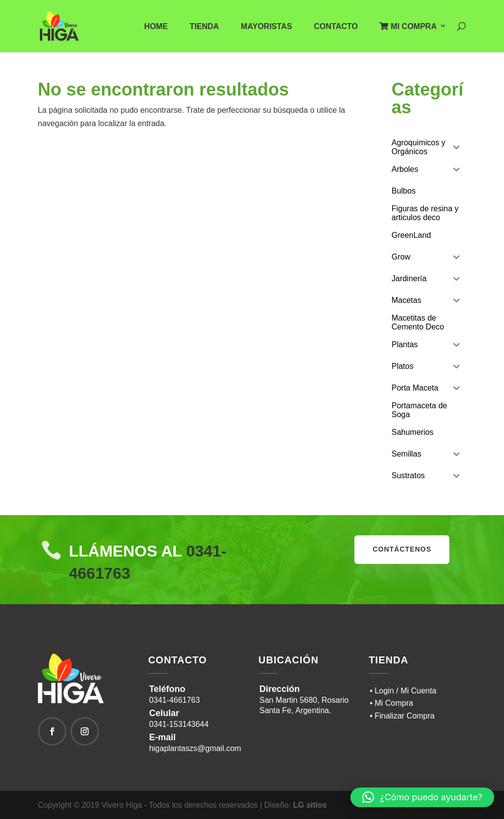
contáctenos (402, 549)
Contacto (336, 27)
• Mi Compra (391, 703)
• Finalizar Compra (402, 716)
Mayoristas (266, 27)
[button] (422, 797)
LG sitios (310, 805)
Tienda (204, 27)
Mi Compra (408, 26)
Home (156, 27)
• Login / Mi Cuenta (403, 691)
